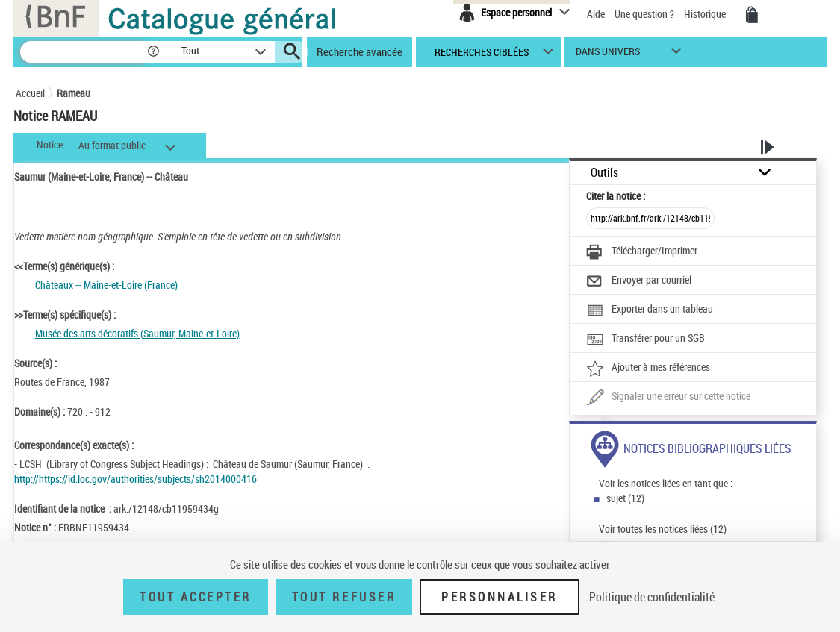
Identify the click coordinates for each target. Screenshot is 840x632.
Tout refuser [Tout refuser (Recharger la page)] (344, 597)
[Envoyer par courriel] (639, 281)
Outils (604, 173)
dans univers (608, 55)
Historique (706, 14)
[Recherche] (83, 52)
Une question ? (644, 14)
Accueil (30, 93)
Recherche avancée (360, 51)
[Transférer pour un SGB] (645, 340)
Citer (616, 196)
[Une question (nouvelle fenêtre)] (668, 398)
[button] (153, 52)
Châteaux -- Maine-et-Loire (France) (106, 285)
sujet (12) (625, 498)
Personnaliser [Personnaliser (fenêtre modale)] (500, 597)
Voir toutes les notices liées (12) (663, 529)
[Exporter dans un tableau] (650, 310)
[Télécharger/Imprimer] (642, 252)
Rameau (74, 93)
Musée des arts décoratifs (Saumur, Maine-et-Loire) (137, 333)
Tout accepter (196, 597)
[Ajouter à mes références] (648, 369)
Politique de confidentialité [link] (652, 597)
